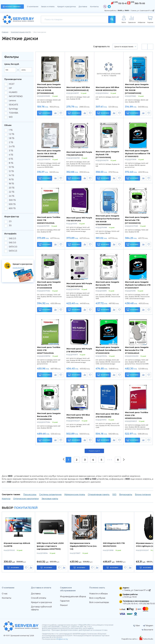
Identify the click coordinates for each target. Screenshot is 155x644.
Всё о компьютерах (99, 602)
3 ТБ (11, 151)
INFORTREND (16, 96)
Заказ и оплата (48, 7)
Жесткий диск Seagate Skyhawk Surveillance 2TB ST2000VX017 (138, 285)
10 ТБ (11, 167)
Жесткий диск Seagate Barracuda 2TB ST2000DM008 (49, 285)
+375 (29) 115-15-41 (130, 604)
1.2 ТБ (12, 134)
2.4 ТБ (12, 147)
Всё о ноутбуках (97, 598)
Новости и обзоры (99, 594)
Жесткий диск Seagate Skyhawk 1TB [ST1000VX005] (107, 154)
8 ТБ (11, 163)
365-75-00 (140, 3)
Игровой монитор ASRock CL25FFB (17, 545)
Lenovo (12, 101)
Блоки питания (143, 494)
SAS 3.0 (12, 243)
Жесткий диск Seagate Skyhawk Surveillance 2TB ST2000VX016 (108, 350)
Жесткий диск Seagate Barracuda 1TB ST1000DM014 (107, 285)
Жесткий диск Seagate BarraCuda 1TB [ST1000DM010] (137, 220)
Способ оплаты (39, 598)
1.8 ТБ (12, 138)
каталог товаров (12, 7)
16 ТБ (11, 180)
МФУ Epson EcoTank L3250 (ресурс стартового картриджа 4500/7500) (50, 546)
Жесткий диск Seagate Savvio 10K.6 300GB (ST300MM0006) (49, 154)
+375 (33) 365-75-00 (147, 604)
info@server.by (62, 639)
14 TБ (11, 175)
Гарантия (65, 601)
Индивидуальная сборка (73, 597)
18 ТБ (11, 184)
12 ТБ (11, 171)
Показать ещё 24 (94, 451)
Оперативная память (99, 494)
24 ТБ (12, 196)
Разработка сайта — (130, 639)
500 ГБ (12, 204)
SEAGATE (14, 105)
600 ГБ (12, 208)
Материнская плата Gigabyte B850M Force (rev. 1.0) (83, 546)
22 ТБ (12, 192)
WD (11, 117)
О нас (5, 594)
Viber (137, 626)
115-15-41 (123, 3)
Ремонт (64, 605)
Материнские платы (75, 494)
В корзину (45, 113)
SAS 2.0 (12, 238)
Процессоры (30, 494)
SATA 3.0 (13, 247)
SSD (114, 494)
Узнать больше (18, 268)
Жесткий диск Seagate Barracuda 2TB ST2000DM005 (49, 416)
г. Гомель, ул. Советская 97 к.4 (142, 10)
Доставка (83, 7)
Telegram (148, 626)
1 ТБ (11, 130)
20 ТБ (12, 188)
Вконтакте (147, 630)
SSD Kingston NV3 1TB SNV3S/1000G (114, 545)
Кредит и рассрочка (66, 7)
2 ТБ (11, 142)
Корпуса (6, 499)
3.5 (10, 226)
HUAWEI (13, 92)
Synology (13, 109)
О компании (33, 7)
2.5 (10, 221)
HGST (12, 84)
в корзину (15, 568)
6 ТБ (11, 159)
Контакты (94, 7)
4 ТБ (11, 155)
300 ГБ (12, 200)
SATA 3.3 (13, 251)
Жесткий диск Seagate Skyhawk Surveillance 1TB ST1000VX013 (138, 154)
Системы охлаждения (50, 494)
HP (10, 88)
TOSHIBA (13, 113)
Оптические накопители (26, 499)
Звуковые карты (50, 499)
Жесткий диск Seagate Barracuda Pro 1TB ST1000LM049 (137, 350)
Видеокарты (126, 494)
